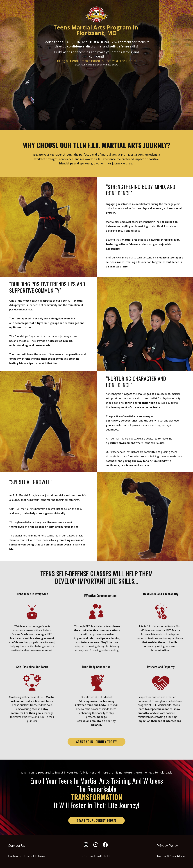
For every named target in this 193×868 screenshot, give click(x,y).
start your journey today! (96, 742)
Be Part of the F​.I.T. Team (27, 856)
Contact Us (17, 846)
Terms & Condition (171, 856)
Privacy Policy (167, 846)
